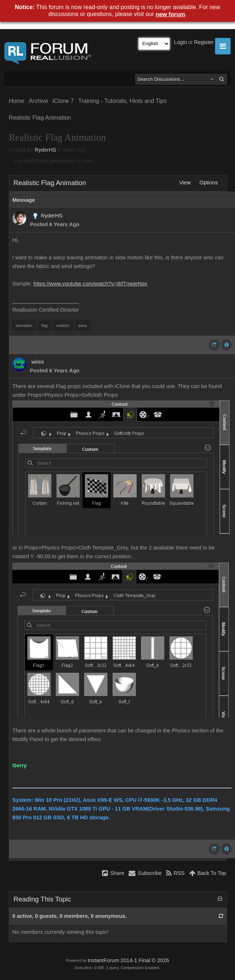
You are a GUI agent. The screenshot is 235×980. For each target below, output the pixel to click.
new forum (170, 14)
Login (181, 42)
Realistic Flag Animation (40, 118)
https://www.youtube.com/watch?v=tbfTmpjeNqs (90, 284)
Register (204, 42)
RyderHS (45, 150)
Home (17, 101)
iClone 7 (63, 101)
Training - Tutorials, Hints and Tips (122, 101)
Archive (38, 101)
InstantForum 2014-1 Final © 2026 (128, 960)
